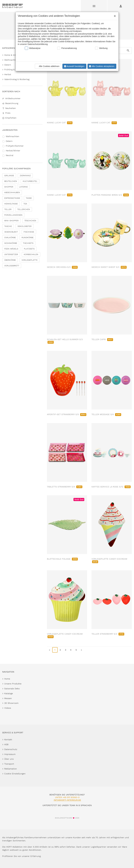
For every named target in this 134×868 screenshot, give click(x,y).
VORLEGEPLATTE (30, 260)
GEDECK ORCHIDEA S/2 (62, 267)
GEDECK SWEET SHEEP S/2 (109, 267)
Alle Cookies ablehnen (48, 66)
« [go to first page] (50, 650)
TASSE (29, 198)
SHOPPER (9, 187)
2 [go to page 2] (60, 650)
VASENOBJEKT (11, 232)
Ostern (8, 65)
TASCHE (8, 226)
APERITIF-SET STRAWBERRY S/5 (67, 414)
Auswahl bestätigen (74, 66)
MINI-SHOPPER (11, 221)
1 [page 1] (55, 650)
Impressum (10, 754)
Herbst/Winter (13, 151)
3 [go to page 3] (66, 650)
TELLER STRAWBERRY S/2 (108, 634)
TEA (25, 204)
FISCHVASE (29, 232)
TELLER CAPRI (102, 339)
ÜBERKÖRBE (10, 260)
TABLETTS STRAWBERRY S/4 (65, 487)
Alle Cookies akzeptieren (101, 66)
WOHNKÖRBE (11, 243)
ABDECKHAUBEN (12, 192)
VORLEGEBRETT (12, 266)
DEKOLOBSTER (25, 226)
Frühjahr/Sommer (15, 146)
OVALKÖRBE (10, 237)
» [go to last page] (81, 650)
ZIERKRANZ (25, 176)
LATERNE (23, 187)
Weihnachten (11, 60)
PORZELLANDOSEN (13, 215)
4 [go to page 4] (71, 650)
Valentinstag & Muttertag (17, 79)
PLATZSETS (29, 249)
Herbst (8, 74)
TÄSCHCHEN (30, 221)
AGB (6, 744)
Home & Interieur (13, 55)
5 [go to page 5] (76, 650)
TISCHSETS (28, 243)
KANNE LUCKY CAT (60, 123)
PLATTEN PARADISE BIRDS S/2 (110, 195)
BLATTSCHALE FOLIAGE (62, 559)
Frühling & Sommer (14, 70)
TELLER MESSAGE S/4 (106, 414)
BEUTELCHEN (11, 181)
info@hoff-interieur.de (67, 800)
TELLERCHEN (24, 209)
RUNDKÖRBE (28, 237)
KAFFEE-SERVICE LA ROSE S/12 (111, 487)
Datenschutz (11, 749)
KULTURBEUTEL (30, 181)
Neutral (10, 155)
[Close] (114, 15)
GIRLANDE (9, 176)
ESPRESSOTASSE (12, 198)
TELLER (8, 209)
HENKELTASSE (11, 204)
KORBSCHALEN (31, 254)
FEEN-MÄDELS (11, 249)
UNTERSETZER (11, 254)
